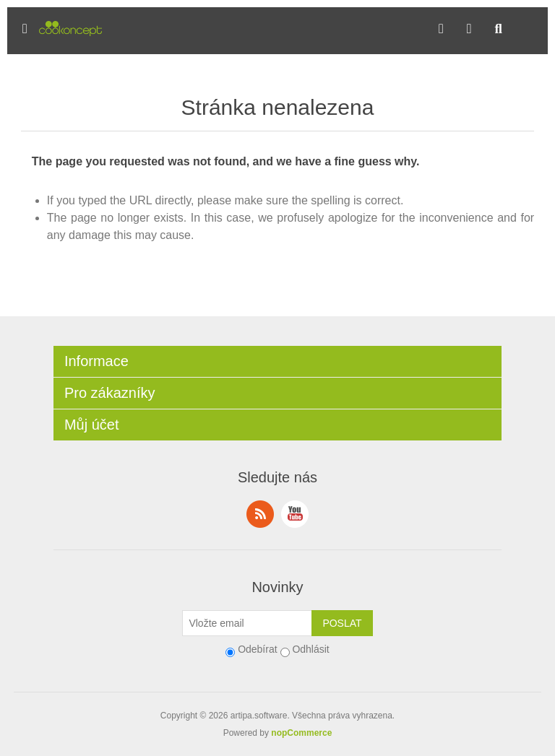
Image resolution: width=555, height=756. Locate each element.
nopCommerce (301, 733)
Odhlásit (310, 649)
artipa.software (259, 716)
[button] (25, 29)
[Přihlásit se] (247, 623)
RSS (260, 514)
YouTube (295, 514)
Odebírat (257, 649)
